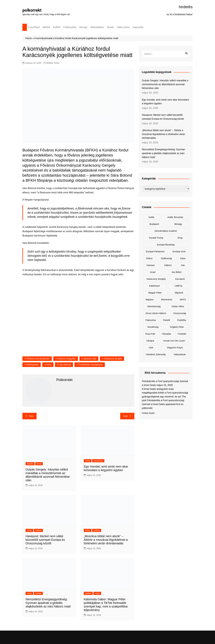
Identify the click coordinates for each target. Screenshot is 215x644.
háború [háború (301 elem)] (168, 265)
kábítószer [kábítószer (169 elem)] (155, 286)
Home (29, 38)
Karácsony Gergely (113, 359)
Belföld (46, 27)
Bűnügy (83, 27)
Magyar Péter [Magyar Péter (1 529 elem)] (155, 293)
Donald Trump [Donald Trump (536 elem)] (156, 238)
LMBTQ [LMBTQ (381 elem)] (178, 286)
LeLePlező (34, 27)
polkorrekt (32, 10)
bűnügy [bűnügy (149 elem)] (178, 224)
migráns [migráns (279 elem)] (150, 299)
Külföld (57, 27)
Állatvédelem (97, 27)
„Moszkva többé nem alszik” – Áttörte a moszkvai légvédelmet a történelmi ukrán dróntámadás (106, 540)
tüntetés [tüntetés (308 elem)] (182, 334)
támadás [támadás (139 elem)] (166, 334)
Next (127, 416)
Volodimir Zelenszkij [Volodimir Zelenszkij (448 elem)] (156, 354)
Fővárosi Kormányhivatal (38, 359)
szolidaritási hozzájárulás (91, 365)
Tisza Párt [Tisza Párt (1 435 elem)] (150, 334)
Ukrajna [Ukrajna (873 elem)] (150, 341)
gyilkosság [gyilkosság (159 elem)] (166, 258)
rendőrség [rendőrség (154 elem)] (153, 327)
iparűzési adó (90, 359)
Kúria (49, 365)
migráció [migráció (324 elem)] (179, 293)
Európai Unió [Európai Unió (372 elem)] (179, 251)
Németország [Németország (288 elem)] (154, 306)
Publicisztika (70, 27)
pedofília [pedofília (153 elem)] (182, 320)
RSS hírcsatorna (155, 373)
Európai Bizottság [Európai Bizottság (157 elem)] (166, 245)
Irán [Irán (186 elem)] (183, 265)
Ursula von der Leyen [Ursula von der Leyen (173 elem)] (174, 341)
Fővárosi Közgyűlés (67, 359)
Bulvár (110, 27)
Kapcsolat (138, 27)
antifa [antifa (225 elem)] (151, 217)
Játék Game (123, 27)
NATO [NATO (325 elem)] (183, 299)
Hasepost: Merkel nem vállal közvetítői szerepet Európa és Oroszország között (45, 540)
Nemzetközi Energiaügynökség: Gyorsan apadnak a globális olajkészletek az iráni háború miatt (48, 603)
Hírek (57, 63)
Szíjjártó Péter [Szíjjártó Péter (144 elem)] (177, 327)
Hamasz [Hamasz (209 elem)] (151, 265)
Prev (29, 416)
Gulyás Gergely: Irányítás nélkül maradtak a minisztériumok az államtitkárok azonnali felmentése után (165, 84)
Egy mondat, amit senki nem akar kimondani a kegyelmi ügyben (165, 102)
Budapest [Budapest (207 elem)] (154, 224)
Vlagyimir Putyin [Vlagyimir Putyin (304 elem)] (175, 348)
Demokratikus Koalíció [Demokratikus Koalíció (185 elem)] (166, 231)
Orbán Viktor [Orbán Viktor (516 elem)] (178, 306)
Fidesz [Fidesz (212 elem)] (149, 258)
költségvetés (33, 365)
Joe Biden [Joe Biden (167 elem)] (177, 272)
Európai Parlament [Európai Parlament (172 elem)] (155, 251)
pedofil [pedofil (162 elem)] (166, 320)
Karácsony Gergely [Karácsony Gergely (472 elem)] (156, 279)
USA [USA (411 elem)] (151, 348)
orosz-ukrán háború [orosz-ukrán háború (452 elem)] (156, 313)
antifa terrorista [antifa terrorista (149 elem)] (175, 217)
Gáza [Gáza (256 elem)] (183, 258)
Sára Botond (65, 365)
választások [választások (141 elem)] (180, 354)
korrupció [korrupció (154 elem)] (180, 279)
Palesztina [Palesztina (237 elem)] (151, 320)
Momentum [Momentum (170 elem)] (167, 299)
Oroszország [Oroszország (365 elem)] (180, 313)
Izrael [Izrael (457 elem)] (153, 272)
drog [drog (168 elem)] (180, 238)
